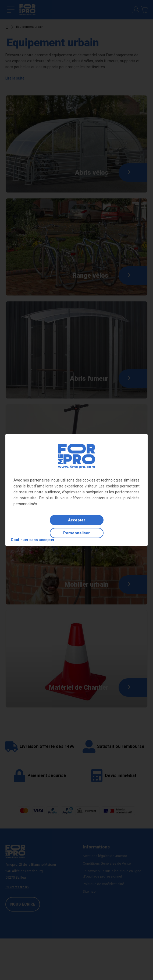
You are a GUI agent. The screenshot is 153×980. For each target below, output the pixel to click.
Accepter (77, 520)
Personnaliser (76, 533)
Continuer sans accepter (33, 540)
